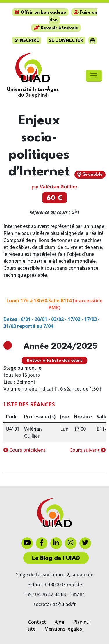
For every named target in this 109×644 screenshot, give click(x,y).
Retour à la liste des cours (54, 361)
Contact (37, 622)
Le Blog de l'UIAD (56, 558)
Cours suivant (87, 450)
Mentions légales (63, 629)
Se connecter (66, 41)
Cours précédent (25, 450)
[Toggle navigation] (94, 76)
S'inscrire (27, 41)
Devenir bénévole (56, 28)
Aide (59, 622)
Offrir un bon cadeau (40, 13)
